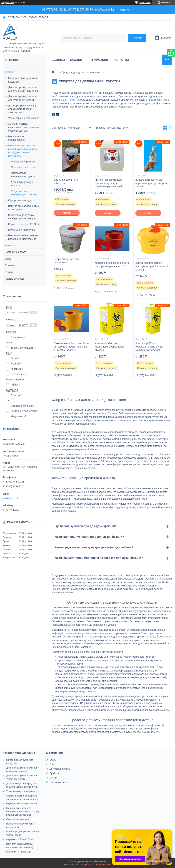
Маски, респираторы (23, 162)
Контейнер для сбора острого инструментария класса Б (112, 265)
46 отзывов (145, 2)
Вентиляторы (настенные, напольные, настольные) (23, 237)
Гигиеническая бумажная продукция (23, 80)
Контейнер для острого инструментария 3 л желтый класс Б (152, 266)
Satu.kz (103, 861)
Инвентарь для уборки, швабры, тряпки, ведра (22, 217)
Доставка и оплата (15, 252)
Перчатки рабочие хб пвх (20, 839)
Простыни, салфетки (23, 167)
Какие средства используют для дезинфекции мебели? (94, 547)
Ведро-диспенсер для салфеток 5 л (66, 261)
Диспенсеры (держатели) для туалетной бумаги (23, 98)
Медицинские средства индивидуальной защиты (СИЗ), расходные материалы (23, 151)
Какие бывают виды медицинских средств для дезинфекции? (99, 558)
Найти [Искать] (137, 38)
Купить (67, 213)
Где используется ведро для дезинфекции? (86, 526)
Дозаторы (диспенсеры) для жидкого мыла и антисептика (22, 109)
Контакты (10, 245)
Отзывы (9, 265)
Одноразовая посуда (20, 200)
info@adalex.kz (11, 498)
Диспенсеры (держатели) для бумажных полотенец (23, 89)
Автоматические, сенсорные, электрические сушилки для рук (24, 127)
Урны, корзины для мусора (24, 118)
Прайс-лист (100, 60)
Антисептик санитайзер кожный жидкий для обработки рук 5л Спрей (109, 183)
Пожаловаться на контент (98, 865)
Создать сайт (7, 2)
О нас (8, 259)
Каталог (125, 10)
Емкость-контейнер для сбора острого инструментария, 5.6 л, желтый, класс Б (71, 347)
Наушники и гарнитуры (21, 230)
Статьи (9, 272)
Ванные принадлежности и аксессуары (24, 208)
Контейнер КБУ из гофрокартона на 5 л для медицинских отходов (150, 347)
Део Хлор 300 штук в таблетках (66, 181)
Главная (58, 60)
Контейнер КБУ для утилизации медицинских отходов (109, 347)
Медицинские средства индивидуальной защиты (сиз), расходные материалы (23, 811)
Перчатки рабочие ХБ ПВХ (24, 224)
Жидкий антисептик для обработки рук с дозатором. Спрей (151, 183)
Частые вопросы (14, 279)
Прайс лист (56, 773)
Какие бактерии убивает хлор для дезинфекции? (89, 537)
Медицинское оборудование (16, 138)
